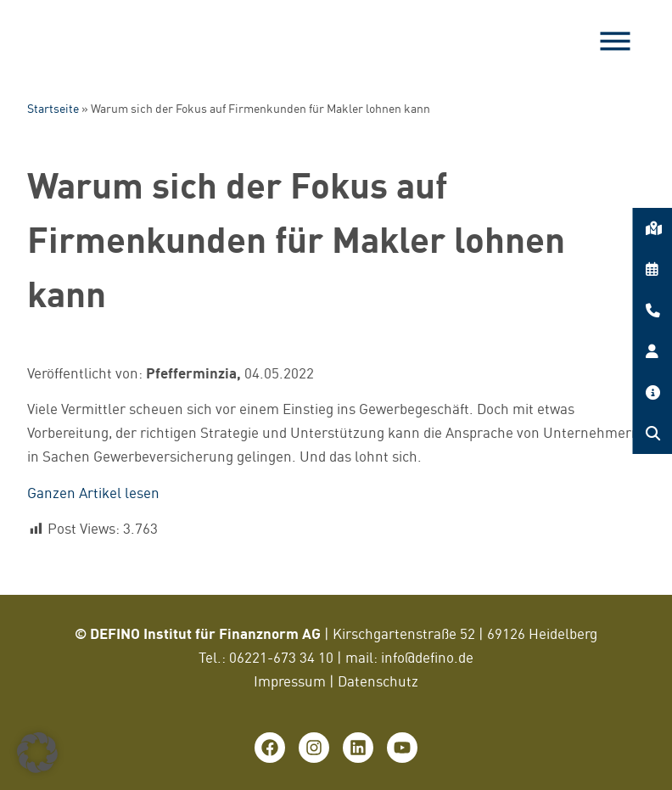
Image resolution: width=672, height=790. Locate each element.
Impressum (290, 681)
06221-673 (264, 657)
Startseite (53, 109)
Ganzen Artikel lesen (93, 493)
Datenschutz (378, 681)
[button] (37, 753)
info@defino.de (427, 657)
